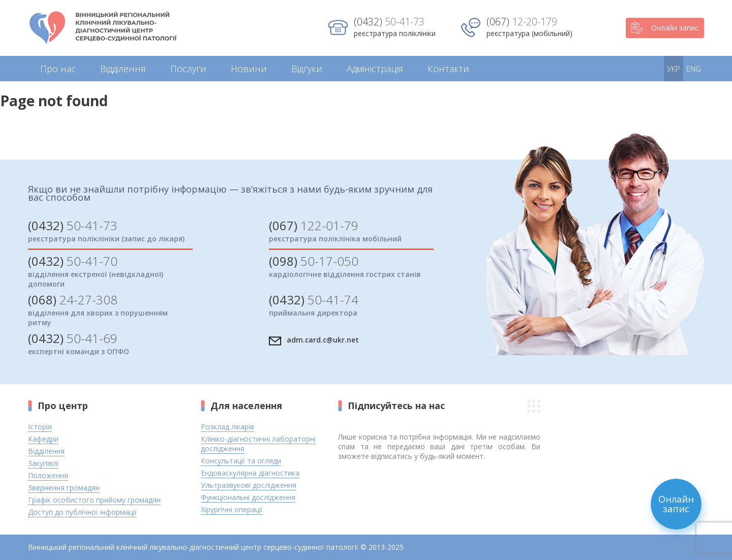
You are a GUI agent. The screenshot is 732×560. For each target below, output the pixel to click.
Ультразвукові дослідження (249, 485)
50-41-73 (389, 22)
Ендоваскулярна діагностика (250, 473)
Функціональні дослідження (248, 497)
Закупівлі (43, 463)
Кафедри (43, 439)
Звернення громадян (64, 488)
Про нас (58, 69)
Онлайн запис (665, 28)
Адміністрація (375, 69)
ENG (694, 69)
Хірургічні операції (232, 509)
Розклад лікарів (227, 427)
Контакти (448, 69)
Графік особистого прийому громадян (94, 500)
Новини (249, 69)
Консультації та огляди (241, 461)
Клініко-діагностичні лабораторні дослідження (258, 444)
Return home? (39, 127)
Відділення (123, 69)
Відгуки (307, 69)
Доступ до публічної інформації (82, 512)
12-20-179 (522, 22)
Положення (48, 475)
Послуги (188, 69)
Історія (40, 427)
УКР (674, 69)
